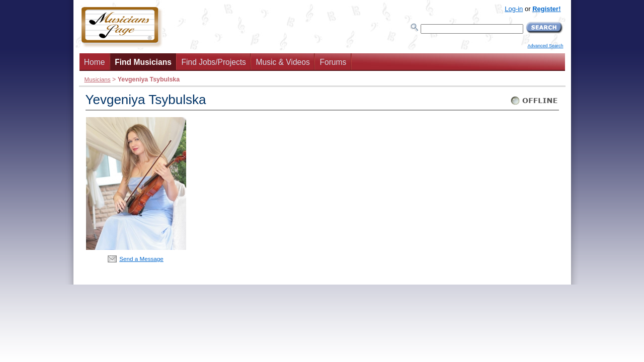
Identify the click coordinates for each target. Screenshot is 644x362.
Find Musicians (143, 62)
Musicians (98, 79)
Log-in (514, 9)
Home (95, 62)
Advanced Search (545, 46)
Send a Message (141, 259)
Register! (546, 9)
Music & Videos (283, 62)
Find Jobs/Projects (214, 62)
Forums (333, 62)
